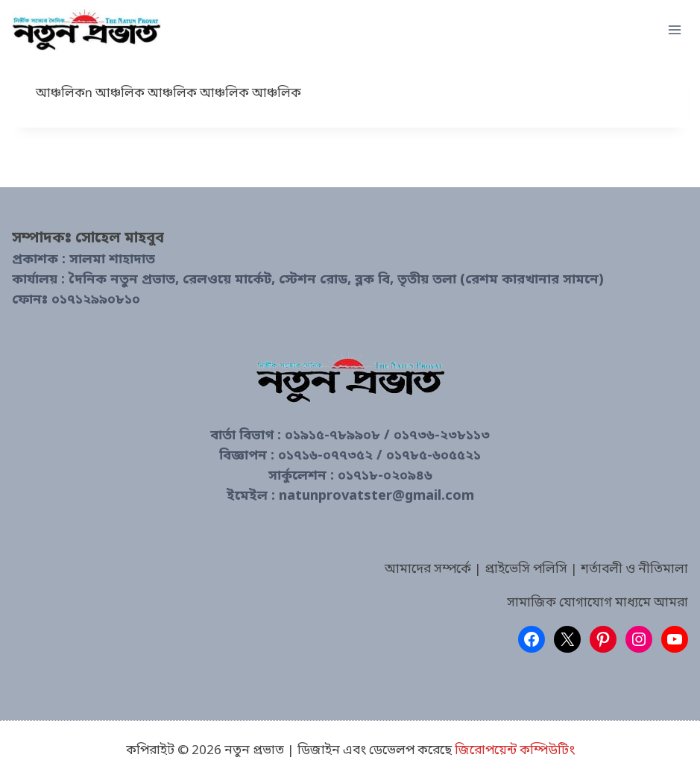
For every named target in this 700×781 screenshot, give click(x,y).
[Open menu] (674, 29)
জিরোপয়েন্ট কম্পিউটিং (515, 751)
